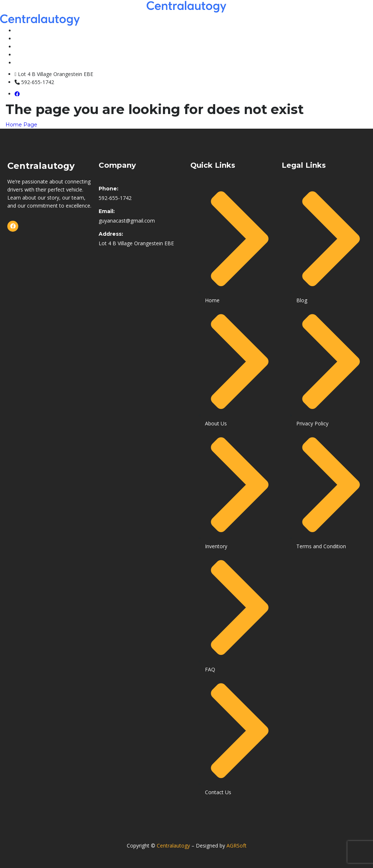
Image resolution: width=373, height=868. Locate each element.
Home (22, 30)
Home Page (21, 125)
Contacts (27, 62)
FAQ (20, 46)
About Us (27, 54)
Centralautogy (173, 846)
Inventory (27, 38)
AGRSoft (237, 846)
